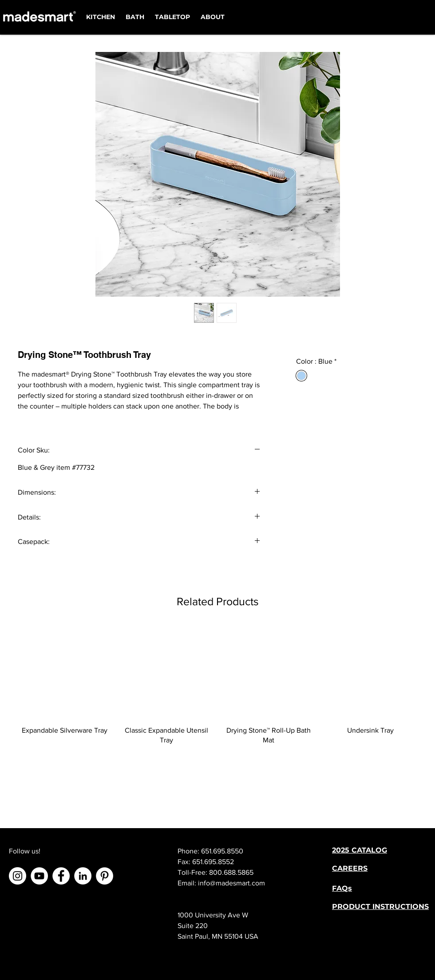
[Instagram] (18, 876)
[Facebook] (61, 876)
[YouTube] (39, 876)
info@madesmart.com (231, 883)
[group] (217, 686)
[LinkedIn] (83, 876)
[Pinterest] (105, 876)
